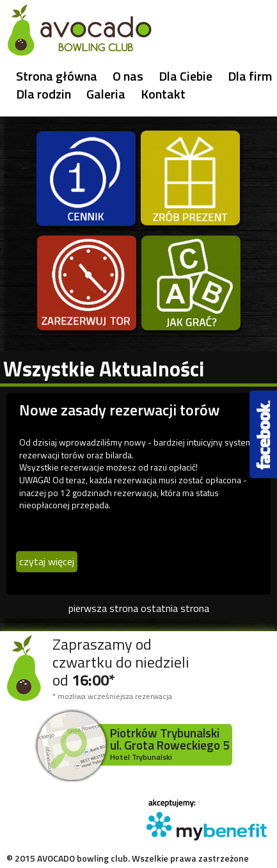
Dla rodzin (44, 94)
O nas (128, 76)
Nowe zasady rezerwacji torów (119, 410)
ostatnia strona (175, 608)
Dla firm (250, 76)
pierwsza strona (103, 608)
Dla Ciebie (186, 76)
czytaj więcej (47, 561)
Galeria (106, 94)
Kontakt (163, 94)
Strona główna (57, 76)
